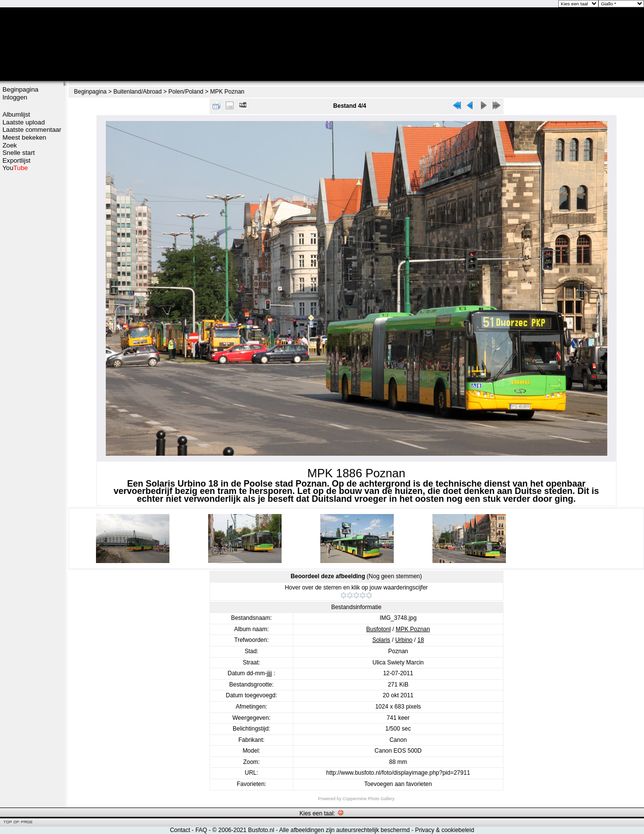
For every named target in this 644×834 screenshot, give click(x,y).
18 (420, 640)
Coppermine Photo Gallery (368, 799)
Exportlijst (16, 160)
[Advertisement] (32, 327)
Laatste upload (24, 122)
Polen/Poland (186, 92)
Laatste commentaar (32, 130)
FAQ (201, 830)
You (15, 168)
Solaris (381, 640)
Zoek (10, 145)
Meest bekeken (24, 137)
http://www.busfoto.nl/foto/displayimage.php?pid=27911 (398, 773)
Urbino (404, 640)
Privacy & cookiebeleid (444, 830)
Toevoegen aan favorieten (398, 784)
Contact (180, 830)
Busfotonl (379, 629)
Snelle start (19, 153)
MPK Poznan (227, 92)
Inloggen (15, 97)
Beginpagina (20, 89)
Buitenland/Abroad (137, 92)
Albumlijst (16, 114)
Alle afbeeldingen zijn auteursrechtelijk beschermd (345, 830)
